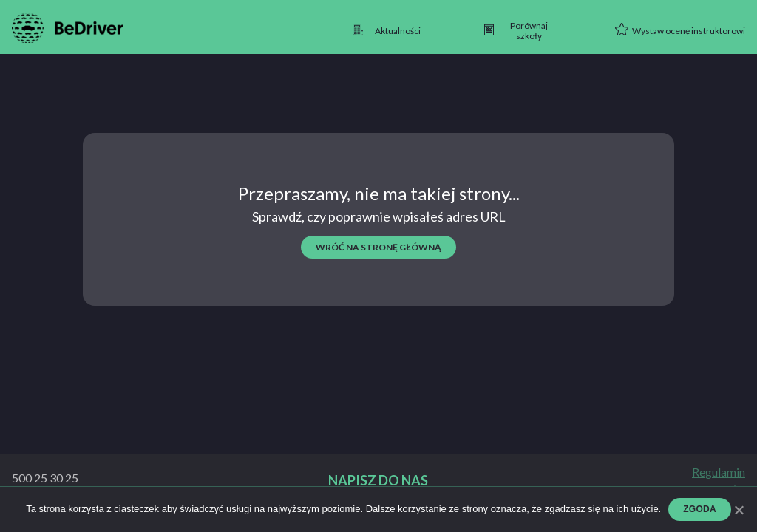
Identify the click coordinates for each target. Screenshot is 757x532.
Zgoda (700, 509)
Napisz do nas (378, 481)
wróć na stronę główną (378, 247)
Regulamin (719, 472)
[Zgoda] (739, 510)
